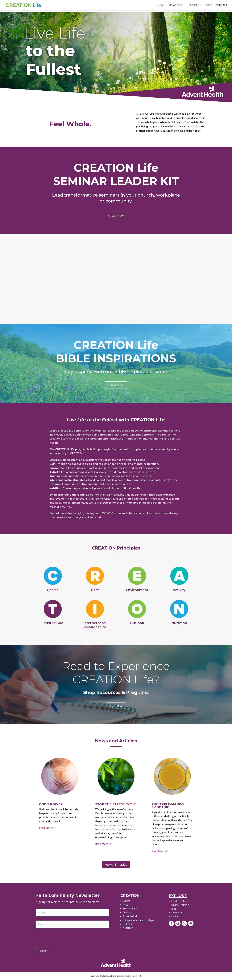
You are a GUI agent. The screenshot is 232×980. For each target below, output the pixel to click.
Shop (209, 5)
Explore (194, 5)
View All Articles (116, 865)
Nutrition (128, 928)
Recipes (176, 916)
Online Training (180, 905)
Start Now (116, 706)
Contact (222, 5)
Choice (127, 901)
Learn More (116, 385)
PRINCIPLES (175, 5)
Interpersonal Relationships (138, 920)
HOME (161, 5)
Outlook (127, 924)
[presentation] (59, 936)
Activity (127, 912)
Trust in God (130, 916)
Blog (174, 909)
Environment (130, 909)
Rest (125, 905)
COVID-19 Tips (179, 901)
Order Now (116, 216)
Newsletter (177, 913)
